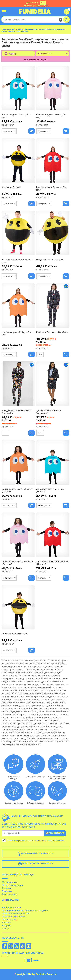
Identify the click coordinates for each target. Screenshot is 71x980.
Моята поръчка (10, 882)
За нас (5, 929)
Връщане (7, 891)
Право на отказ (10, 920)
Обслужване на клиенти (35, 854)
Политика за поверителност (16, 914)
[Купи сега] (32, 131)
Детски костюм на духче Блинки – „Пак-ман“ (52, 563)
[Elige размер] (9, 131)
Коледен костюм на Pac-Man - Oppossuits (17, 412)
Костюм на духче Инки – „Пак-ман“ (16, 116)
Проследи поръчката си (35, 864)
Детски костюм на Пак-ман (15, 634)
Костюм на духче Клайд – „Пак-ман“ (17, 333)
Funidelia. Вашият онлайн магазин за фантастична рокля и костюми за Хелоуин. (35, 12)
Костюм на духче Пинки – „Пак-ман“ (51, 116)
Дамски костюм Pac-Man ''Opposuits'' (48, 412)
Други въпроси (10, 894)
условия (49, 841)
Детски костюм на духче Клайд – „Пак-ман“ (17, 490)
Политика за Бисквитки (14, 916)
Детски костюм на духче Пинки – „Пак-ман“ (17, 563)
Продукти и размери (12, 885)
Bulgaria (7, 925)
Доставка (7, 888)
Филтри (12, 54)
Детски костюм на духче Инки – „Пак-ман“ (51, 490)
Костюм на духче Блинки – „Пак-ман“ (52, 188)
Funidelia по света (12, 907)
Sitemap (6, 922)
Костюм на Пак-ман (11, 187)
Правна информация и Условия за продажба (25, 911)
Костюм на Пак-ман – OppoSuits (52, 332)
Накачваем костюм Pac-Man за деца (17, 261)
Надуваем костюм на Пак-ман (51, 259)
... (2, 27)
